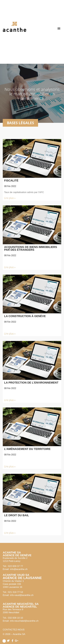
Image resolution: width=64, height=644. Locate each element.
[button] (59, 28)
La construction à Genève (25, 316)
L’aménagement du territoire (27, 449)
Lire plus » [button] (10, 198)
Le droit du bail (17, 515)
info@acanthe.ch (19, 569)
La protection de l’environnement (31, 383)
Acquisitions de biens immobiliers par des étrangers (31, 248)
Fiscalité (11, 181)
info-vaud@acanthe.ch (22, 595)
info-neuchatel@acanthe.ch (24, 621)
